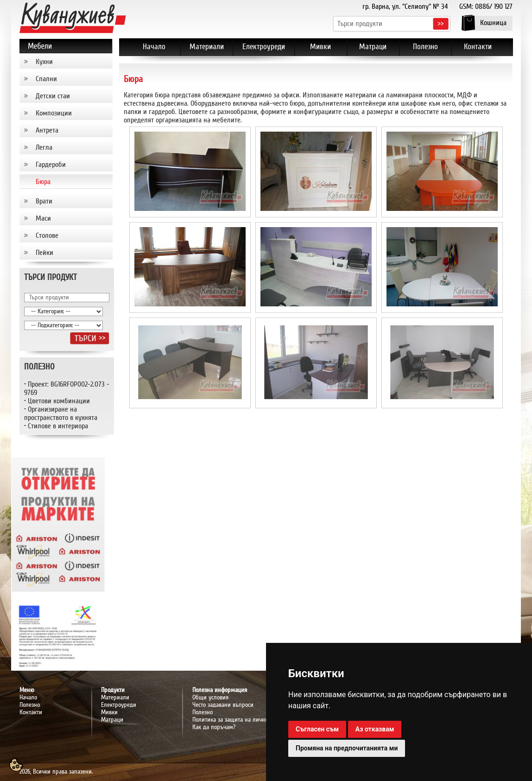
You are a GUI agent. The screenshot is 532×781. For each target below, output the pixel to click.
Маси (43, 218)
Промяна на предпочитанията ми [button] (347, 748)
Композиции (54, 113)
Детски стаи (53, 96)
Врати (44, 201)
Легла (44, 147)
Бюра (43, 182)
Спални (46, 79)
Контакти (31, 712)
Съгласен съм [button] (317, 729)
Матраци (112, 720)
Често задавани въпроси (223, 705)
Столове (47, 235)
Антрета (47, 130)
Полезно (30, 705)
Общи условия (210, 698)
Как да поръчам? (214, 727)
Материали (115, 698)
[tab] (66, 62)
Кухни (44, 62)
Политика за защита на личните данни (242, 720)
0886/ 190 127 (494, 6)
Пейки (44, 253)
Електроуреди (119, 705)
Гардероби (51, 165)
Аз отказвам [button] (375, 729)
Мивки (109, 712)
